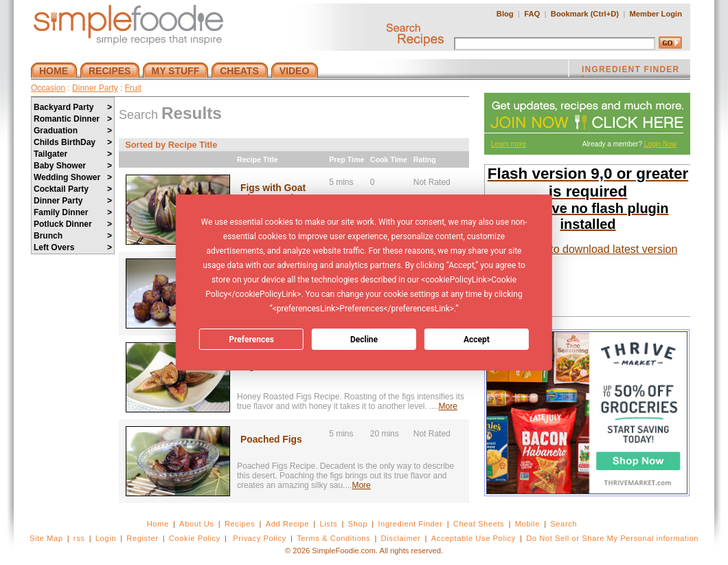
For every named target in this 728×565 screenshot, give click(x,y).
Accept (477, 340)
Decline (364, 340)
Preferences (251, 340)
